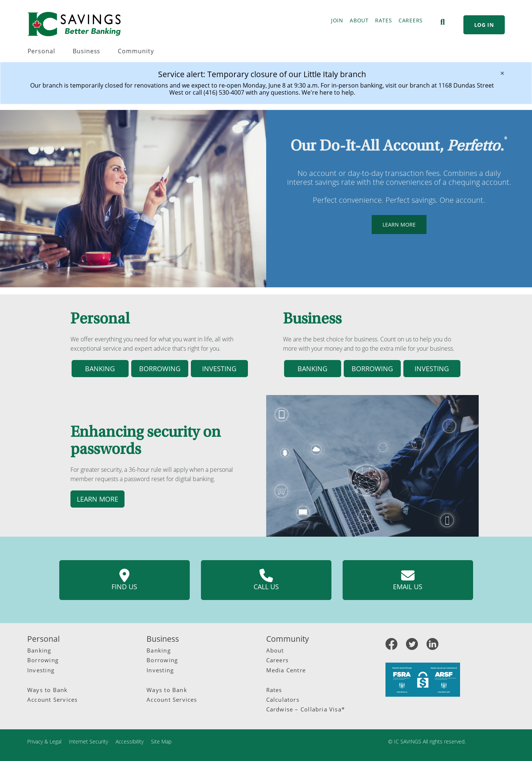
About (275, 650)
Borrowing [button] (160, 369)
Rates (274, 690)
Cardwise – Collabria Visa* (306, 709)
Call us (266, 580)
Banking (39, 650)
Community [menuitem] (136, 51)
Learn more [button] (97, 499)
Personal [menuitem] (42, 51)
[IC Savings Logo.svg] (74, 24)
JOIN (337, 20)
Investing (41, 670)
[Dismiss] (502, 73)
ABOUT (359, 20)
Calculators (283, 700)
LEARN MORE (394, 225)
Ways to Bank (48, 690)
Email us (408, 580)
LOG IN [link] (484, 25)
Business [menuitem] (87, 51)
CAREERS (411, 20)
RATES (384, 20)
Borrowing (43, 660)
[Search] (443, 22)
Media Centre (286, 670)
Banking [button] (100, 369)
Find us (124, 580)
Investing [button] (219, 369)
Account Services (52, 700)
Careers (278, 660)
